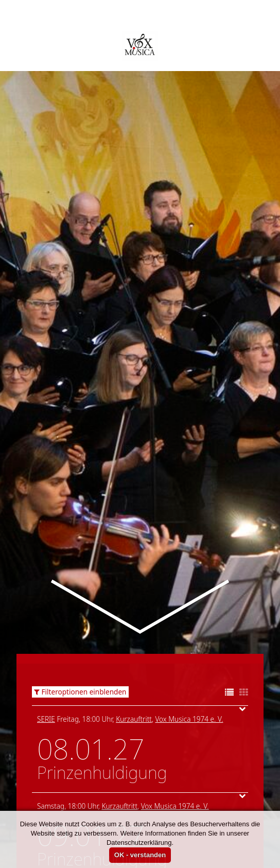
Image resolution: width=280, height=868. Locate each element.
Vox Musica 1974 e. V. (189, 649)
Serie (46, 649)
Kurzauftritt (134, 649)
